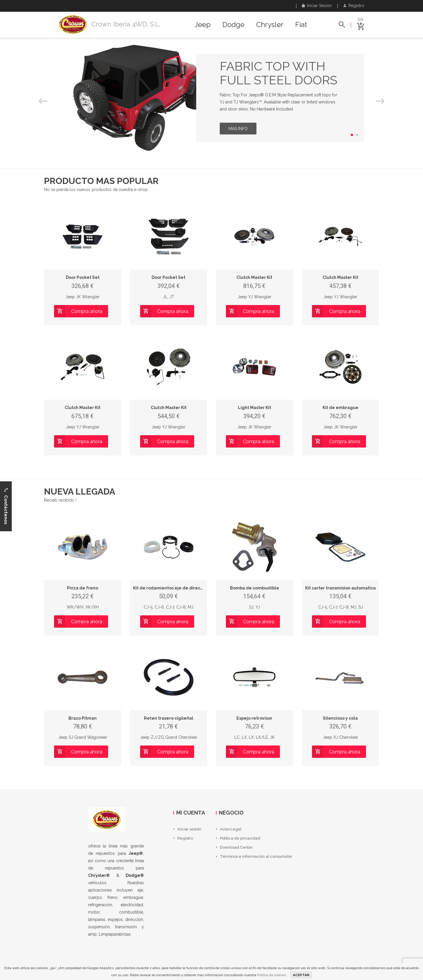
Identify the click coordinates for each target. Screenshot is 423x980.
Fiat (301, 25)
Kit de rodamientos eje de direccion (171, 588)
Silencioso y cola (340, 718)
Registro (354, 6)
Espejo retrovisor (254, 718)
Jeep (203, 25)
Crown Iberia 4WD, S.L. (126, 24)
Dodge (233, 25)
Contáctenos (6, 506)
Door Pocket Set (83, 277)
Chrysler (270, 25)
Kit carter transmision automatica (340, 588)
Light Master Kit (255, 408)
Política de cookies (272, 975)
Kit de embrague (340, 408)
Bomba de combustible (255, 588)
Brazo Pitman (83, 718)
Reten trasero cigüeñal (169, 718)
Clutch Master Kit (254, 277)
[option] (211, 98)
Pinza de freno (83, 588)
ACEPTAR (301, 975)
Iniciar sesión (317, 6)
